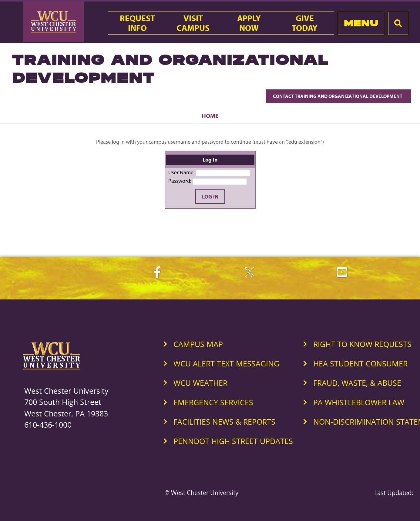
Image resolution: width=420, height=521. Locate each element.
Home (210, 116)
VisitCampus (193, 23)
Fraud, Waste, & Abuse (357, 383)
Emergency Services (213, 402)
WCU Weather (200, 383)
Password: (180, 181)
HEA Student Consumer (360, 363)
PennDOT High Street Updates (233, 441)
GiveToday (305, 23)
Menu (361, 23)
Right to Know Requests (362, 344)
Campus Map (198, 344)
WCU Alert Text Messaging (226, 363)
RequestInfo (137, 23)
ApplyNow (249, 23)
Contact (339, 96)
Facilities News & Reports (224, 422)
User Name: (181, 172)
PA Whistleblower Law (359, 402)
